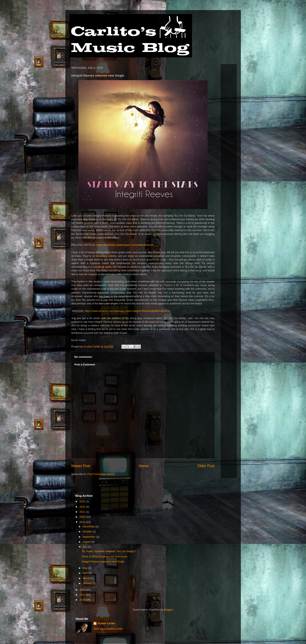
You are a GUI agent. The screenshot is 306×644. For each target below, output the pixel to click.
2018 (83, 590)
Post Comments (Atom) (101, 474)
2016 (83, 600)
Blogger (168, 610)
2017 (83, 595)
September (89, 537)
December (89, 526)
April (86, 573)
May (85, 568)
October (88, 531)
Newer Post (81, 466)
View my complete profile (108, 629)
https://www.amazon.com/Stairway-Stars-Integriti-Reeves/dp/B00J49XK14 (127, 311)
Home (144, 466)
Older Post (206, 466)
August (87, 542)
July (85, 547)
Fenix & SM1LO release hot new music (105, 556)
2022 (83, 507)
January (88, 583)
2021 (83, 512)
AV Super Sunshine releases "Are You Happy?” (109, 551)
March (87, 578)
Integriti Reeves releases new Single (103, 562)
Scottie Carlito (106, 623)
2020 (83, 517)
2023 (83, 501)
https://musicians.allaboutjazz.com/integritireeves (125, 245)
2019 (83, 522)
